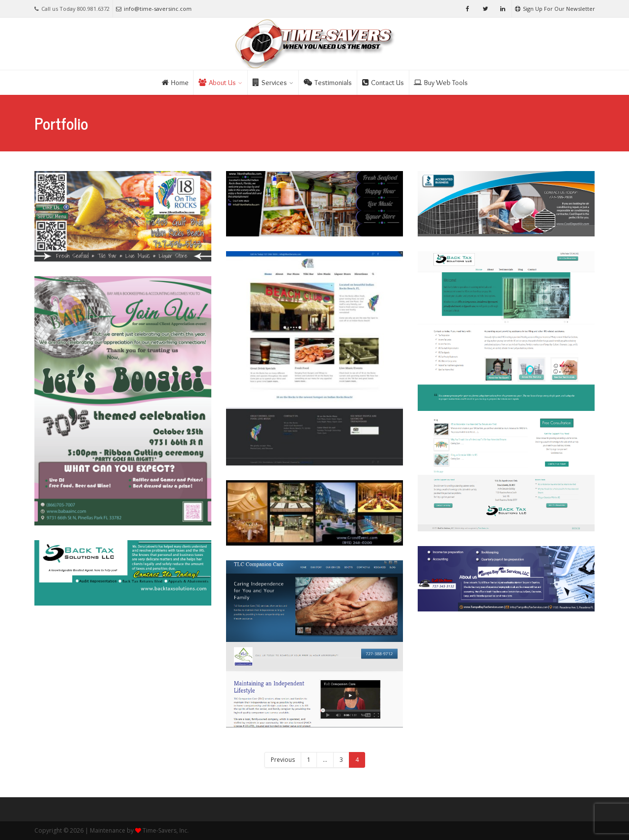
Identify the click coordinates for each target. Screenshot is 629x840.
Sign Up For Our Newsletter (555, 9)
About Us (217, 83)
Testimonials (328, 83)
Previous (283, 760)
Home (175, 83)
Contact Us (383, 83)
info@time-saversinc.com (154, 9)
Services (270, 83)
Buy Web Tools (441, 83)
